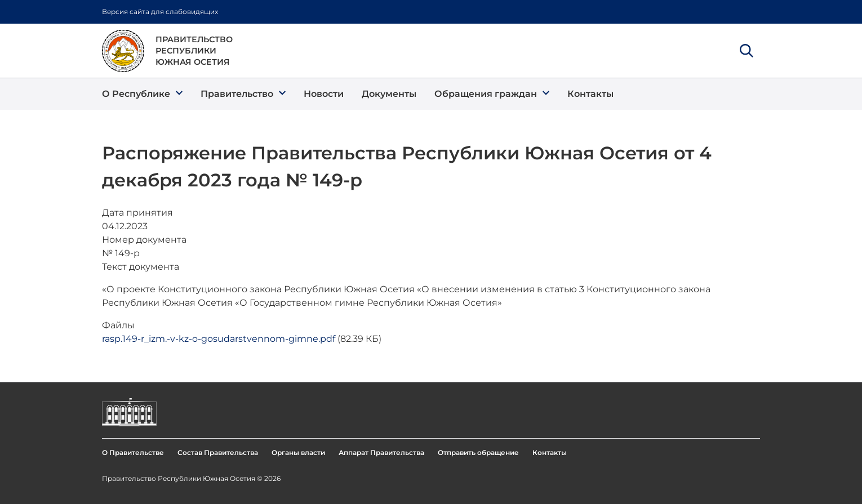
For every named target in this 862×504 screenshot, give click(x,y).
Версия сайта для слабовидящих (160, 12)
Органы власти (298, 452)
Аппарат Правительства (381, 452)
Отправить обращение (478, 452)
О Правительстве (133, 452)
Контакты (550, 452)
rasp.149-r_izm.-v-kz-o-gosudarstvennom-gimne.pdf (219, 339)
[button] (142, 94)
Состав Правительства (218, 452)
